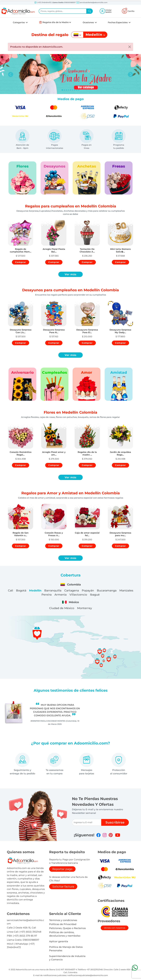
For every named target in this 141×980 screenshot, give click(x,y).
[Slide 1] (64, 90)
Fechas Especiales (118, 22)
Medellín (35, 590)
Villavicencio (78, 595)
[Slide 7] (77, 90)
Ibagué (95, 595)
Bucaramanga (107, 590)
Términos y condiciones (63, 920)
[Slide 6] (75, 90)
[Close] (130, 47)
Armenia (60, 595)
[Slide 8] (79, 90)
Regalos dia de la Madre (56, 22)
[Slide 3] (69, 90)
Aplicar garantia (59, 941)
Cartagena (72, 590)
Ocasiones (89, 22)
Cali (11, 590)
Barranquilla (53, 590)
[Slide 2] (66, 90)
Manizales (126, 590)
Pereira (47, 595)
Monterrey (85, 608)
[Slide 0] (62, 90)
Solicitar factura (63, 887)
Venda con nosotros (115, 928)
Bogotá (21, 590)
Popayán (88, 590)
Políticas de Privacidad (63, 924)
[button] (21, 248)
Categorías (19, 22)
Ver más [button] (71, 274)
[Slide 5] (73, 90)
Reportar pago (62, 869)
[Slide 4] (70, 90)
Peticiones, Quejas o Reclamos (67, 928)
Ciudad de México (62, 608)
